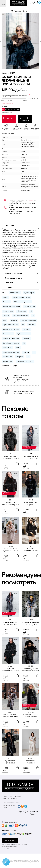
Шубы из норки (29, 293)
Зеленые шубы (8, 361)
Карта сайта (6, 848)
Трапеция (14, 320)
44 (34, 352)
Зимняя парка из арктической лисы (10, 716)
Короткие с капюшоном (10, 325)
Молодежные (22, 311)
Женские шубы (15, 293)
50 (24, 343)
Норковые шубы (8, 311)
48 (23, 325)
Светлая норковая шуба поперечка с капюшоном (10, 550)
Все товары (6, 302)
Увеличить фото (20, 11)
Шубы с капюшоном (23, 334)
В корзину (26, 119)
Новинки (6, 297)
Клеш (5, 320)
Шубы (18, 348)
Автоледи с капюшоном (29, 320)
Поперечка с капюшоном (11, 352)
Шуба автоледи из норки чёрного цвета (31, 716)
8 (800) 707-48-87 (16, 211)
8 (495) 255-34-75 (16, 207)
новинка (5, 530)
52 (28, 357)
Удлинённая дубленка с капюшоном (10, 762)
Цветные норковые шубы (11, 339)
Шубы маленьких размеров (11, 306)
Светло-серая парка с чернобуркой (31, 624)
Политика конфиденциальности (12, 802)
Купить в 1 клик (9, 118)
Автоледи (26, 352)
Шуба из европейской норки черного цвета (31, 550)
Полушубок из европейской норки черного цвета (10, 458)
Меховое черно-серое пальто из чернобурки (31, 458)
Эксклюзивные (8, 334)
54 (33, 316)
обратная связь (10, 841)
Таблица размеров (7, 113)
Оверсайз (31, 325)
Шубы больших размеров (22, 302)
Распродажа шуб (30, 306)
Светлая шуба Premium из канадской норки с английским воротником (31, 762)
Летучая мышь (7, 348)
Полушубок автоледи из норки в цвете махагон (10, 504)
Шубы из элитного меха (21, 316)
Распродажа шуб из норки (25, 361)
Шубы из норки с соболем (11, 329)
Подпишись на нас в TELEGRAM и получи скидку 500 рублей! (21, 379)
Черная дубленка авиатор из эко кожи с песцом (31, 670)
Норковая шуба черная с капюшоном (31, 504)
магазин (31, 200)
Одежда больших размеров (21, 297)
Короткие (6, 316)
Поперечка (20, 357)
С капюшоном (7, 357)
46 (31, 311)
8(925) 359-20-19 (28, 811)
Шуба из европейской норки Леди (10, 670)
